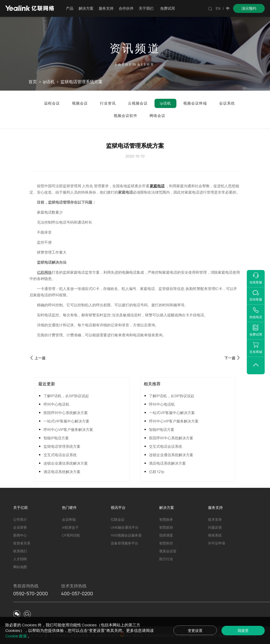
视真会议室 (168, 551)
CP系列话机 (71, 535)
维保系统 (215, 535)
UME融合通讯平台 (125, 527)
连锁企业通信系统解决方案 (66, 463)
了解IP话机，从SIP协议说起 (66, 396)
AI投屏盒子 (70, 527)
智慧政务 (166, 519)
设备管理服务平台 (124, 543)
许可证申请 (217, 543)
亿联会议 (118, 519)
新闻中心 (20, 535)
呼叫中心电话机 (56, 404)
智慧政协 (166, 527)
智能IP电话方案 (56, 438)
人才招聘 (20, 559)
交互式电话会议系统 (60, 455)
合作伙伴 (126, 8)
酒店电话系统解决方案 (62, 472)
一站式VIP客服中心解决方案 (66, 421)
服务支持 (106, 8)
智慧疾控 (166, 543)
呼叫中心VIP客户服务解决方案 (68, 429)
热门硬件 (69, 507)
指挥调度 (166, 535)
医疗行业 (166, 559)
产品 (70, 8)
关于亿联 (21, 507)
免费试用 (167, 8)
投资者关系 (22, 543)
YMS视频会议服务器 (126, 535)
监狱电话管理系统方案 (62, 446)
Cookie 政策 (16, 636)
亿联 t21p (157, 472)
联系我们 (20, 551)
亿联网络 (44, 272)
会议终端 (69, 519)
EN (218, 8)
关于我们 (146, 8)
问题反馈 (215, 527)
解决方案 (86, 8)
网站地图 (20, 567)
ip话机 (49, 82)
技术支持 (215, 519)
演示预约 (249, 8)
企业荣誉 (20, 527)
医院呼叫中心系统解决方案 (66, 413)
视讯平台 (118, 507)
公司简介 (20, 519)
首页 (33, 82)
